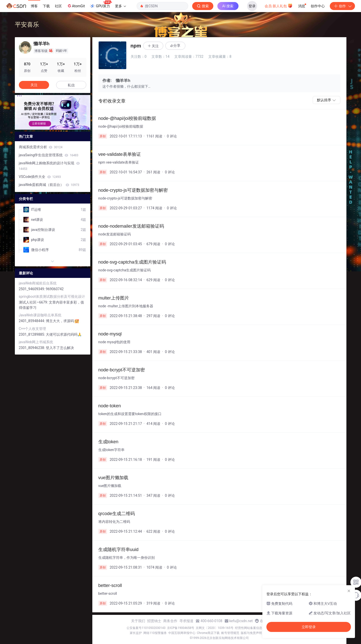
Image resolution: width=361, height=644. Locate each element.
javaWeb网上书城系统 (36, 342)
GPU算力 (101, 5)
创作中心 (318, 6)
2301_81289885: (32, 334)
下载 (46, 6)
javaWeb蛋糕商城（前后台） (49, 185)
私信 (71, 85)
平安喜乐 (27, 24)
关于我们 (138, 621)
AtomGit (76, 6)
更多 (121, 6)
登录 (252, 6)
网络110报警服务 (155, 633)
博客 (34, 6)
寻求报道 (186, 621)
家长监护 (136, 633)
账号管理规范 (230, 633)
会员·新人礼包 (279, 6)
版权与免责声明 (251, 633)
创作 (342, 6)
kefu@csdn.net (241, 621)
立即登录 (309, 627)
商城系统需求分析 (41, 147)
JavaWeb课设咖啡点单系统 (40, 315)
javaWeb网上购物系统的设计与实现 (49, 166)
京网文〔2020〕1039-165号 (215, 628)
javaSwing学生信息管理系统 (49, 155)
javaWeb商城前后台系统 (38, 283)
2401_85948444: (32, 321)
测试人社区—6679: (34, 302)
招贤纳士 (154, 621)
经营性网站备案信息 (249, 628)
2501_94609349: (32, 289)
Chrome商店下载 (208, 633)
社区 (58, 6)
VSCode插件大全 (40, 177)
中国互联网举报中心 (182, 633)
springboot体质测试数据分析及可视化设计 (52, 296)
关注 (34, 85)
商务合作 (170, 621)
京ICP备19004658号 (181, 628)
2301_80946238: (32, 348)
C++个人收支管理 (33, 329)
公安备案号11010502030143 (146, 628)
